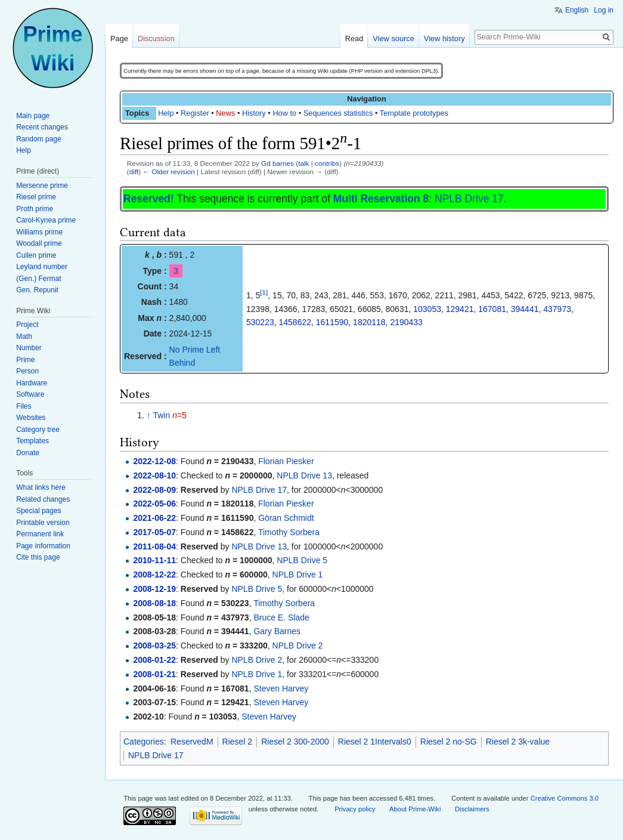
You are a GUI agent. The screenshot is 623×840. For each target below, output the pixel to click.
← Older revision (169, 172)
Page (119, 38)
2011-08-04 (154, 546)
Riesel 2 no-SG (449, 742)
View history (444, 38)
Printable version (43, 523)
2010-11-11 (154, 560)
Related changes (43, 499)
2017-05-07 (154, 532)
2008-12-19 (154, 589)
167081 (492, 309)
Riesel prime (36, 197)
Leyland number (42, 267)
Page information (43, 546)
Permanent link (40, 534)
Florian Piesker (286, 461)
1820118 (369, 322)
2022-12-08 (154, 461)
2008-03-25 (154, 646)
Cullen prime (36, 255)
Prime (25, 360)
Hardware (32, 383)
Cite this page (38, 557)
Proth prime (35, 209)
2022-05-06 (154, 504)
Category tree (38, 430)
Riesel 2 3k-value (518, 742)
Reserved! (149, 199)
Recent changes (42, 127)
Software (30, 394)
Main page (33, 116)
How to (284, 113)
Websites (31, 418)
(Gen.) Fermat (38, 279)
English (577, 10)
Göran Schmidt (286, 518)
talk (303, 163)
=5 (179, 415)
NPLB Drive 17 (469, 199)
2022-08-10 (154, 475)
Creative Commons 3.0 (565, 798)
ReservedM (192, 742)
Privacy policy (355, 809)
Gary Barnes (277, 631)
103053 (427, 309)
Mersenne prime (42, 186)
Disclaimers (472, 809)
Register (195, 113)
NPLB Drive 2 (298, 646)
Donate (28, 453)
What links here (41, 487)
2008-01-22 (154, 660)
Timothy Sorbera (289, 532)
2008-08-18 (154, 603)
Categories (144, 742)
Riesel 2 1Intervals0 (375, 742)
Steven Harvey (281, 688)
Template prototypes (414, 113)
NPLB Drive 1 (298, 575)
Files (24, 406)
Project (27, 325)
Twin (161, 415)
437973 (557, 309)
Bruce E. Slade (281, 617)
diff (134, 172)
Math (24, 336)
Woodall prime (39, 243)
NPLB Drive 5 (302, 560)
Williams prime (39, 232)
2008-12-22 (154, 575)
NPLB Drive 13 (304, 475)
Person (27, 371)
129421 (460, 309)
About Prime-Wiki (415, 809)
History (254, 113)
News (225, 113)
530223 (260, 322)
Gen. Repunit (37, 290)
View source (393, 38)
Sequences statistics (338, 113)
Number (29, 348)
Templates (32, 441)
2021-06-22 (154, 518)
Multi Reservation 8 (381, 199)
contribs (327, 163)
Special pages (38, 511)
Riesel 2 (238, 742)
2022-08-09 (154, 490)
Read (354, 38)
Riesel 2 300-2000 (295, 742)
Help (166, 113)
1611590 (332, 322)
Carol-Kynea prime (46, 220)
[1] (264, 293)
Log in (604, 10)
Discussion (156, 38)
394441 (525, 309)
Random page (38, 139)
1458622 (295, 322)
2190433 (406, 322)
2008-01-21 (154, 674)
